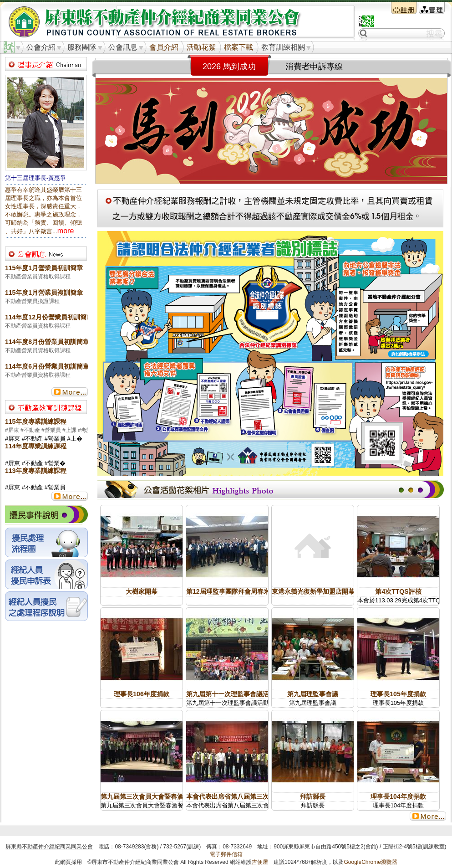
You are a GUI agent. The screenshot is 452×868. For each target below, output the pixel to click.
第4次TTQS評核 (398, 591)
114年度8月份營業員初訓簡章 (47, 342)
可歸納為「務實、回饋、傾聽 (43, 223)
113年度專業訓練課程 (36, 471)
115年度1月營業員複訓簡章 (44, 293)
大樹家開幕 (142, 591)
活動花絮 (201, 47)
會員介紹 (164, 47)
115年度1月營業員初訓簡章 (44, 268)
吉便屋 (260, 862)
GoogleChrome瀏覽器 (370, 862)
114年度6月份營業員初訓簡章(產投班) (59, 366)
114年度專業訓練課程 (36, 446)
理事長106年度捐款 (141, 694)
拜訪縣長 (313, 796)
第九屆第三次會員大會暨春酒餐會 (148, 796)
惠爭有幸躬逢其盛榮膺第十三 (43, 190)
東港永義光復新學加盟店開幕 (313, 591)
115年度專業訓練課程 (36, 421)
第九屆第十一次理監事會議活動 (231, 694)
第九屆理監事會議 (313, 694)
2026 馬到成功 (229, 67)
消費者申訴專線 (314, 67)
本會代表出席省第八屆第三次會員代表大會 (247, 796)
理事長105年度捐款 (398, 694)
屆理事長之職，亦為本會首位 (43, 198)
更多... (70, 392)
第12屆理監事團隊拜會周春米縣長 (234, 591)
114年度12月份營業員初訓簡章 (49, 317)
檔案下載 (239, 47)
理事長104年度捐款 (398, 796)
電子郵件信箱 (226, 854)
